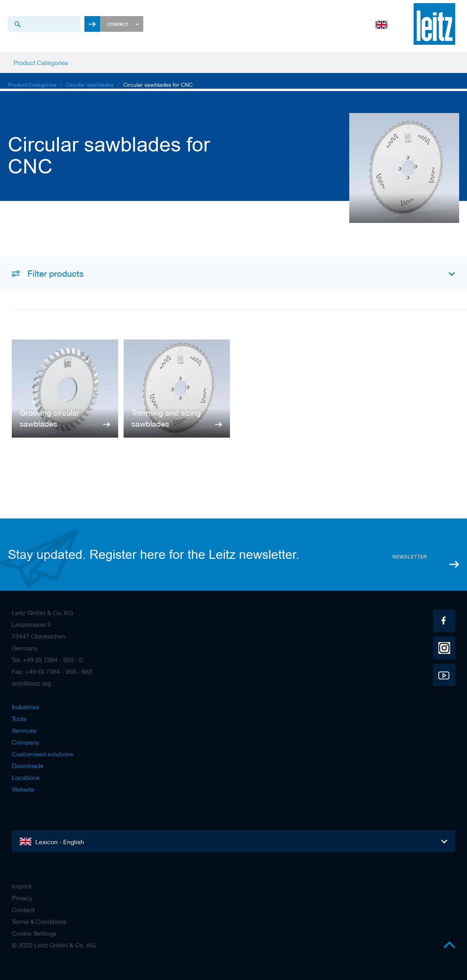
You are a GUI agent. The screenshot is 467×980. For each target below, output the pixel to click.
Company (26, 742)
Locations (26, 777)
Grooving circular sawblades (49, 418)
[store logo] (434, 24)
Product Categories (32, 85)
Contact (23, 910)
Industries (26, 707)
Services (24, 730)
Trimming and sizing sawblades (166, 418)
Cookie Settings (34, 933)
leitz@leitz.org (31, 683)
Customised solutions (42, 754)
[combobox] (44, 24)
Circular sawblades (89, 85)
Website (23, 789)
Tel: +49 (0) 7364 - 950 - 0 (47, 660)
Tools (19, 719)
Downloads (27, 766)
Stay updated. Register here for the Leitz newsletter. (154, 555)
